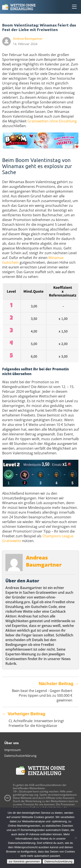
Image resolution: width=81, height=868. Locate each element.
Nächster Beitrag (59, 684)
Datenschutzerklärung (20, 756)
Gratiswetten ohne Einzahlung (52, 121)
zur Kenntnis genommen (24, 861)
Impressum (13, 750)
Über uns (12, 743)
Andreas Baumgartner (44, 561)
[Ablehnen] (76, 838)
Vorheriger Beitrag (24, 714)
